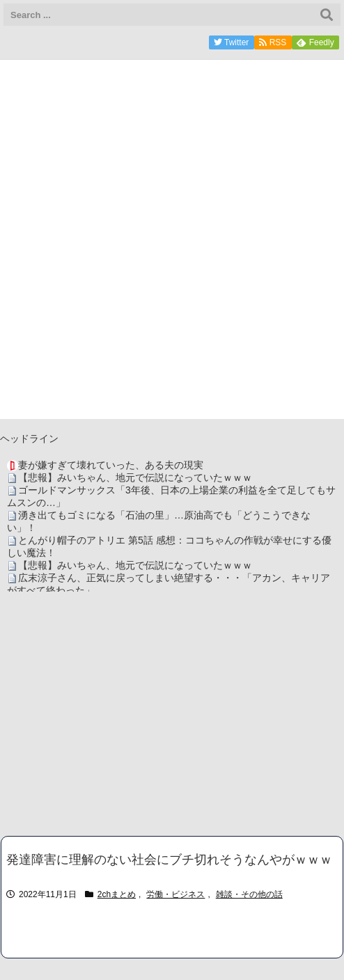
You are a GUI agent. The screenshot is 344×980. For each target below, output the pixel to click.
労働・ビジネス (175, 894)
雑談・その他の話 (249, 894)
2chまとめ (117, 894)
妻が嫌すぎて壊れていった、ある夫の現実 (111, 465)
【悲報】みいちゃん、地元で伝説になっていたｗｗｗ (135, 477)
